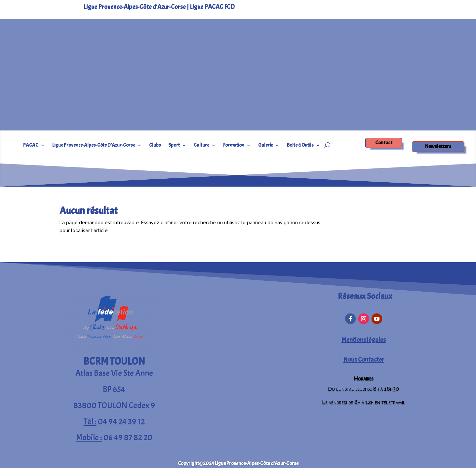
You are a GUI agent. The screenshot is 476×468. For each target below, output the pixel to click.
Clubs (155, 146)
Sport (174, 146)
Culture (201, 146)
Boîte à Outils (300, 146)
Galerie (266, 146)
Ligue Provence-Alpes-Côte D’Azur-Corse (94, 146)
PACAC (31, 146)
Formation (234, 146)
